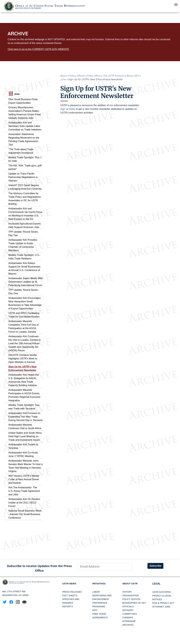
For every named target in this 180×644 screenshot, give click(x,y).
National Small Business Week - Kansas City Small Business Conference (25, 514)
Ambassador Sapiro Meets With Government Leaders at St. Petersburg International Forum (26, 282)
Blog (129, 76)
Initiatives (99, 584)
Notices (157, 599)
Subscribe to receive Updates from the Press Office (39, 568)
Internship (129, 621)
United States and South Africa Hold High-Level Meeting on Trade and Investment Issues (25, 436)
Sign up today (68, 109)
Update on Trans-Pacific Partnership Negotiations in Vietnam (23, 177)
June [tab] (14, 94)
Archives (128, 625)
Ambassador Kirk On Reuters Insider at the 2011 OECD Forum (24, 503)
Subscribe (155, 566)
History (127, 592)
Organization (131, 596)
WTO (95, 610)
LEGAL (156, 584)
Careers (128, 618)
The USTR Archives (114, 76)
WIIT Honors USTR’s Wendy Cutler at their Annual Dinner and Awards (24, 479)
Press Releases (72, 592)
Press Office (94, 76)
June (63, 79)
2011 (136, 76)
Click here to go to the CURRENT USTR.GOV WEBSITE (38, 49)
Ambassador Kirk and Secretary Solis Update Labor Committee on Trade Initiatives (25, 126)
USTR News (70, 584)
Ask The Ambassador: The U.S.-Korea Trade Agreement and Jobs (24, 491)
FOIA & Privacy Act (163, 603)
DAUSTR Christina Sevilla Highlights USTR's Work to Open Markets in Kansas (23, 359)
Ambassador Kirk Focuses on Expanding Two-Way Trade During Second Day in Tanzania (25, 417)
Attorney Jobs (161, 607)
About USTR (130, 584)
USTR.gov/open (162, 592)
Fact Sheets (70, 596)
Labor (96, 592)
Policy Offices (77, 76)
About (64, 76)
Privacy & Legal (162, 596)
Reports (68, 607)
